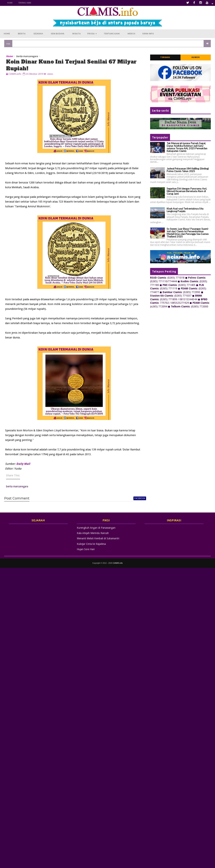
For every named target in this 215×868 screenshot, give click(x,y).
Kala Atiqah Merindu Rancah (93, 533)
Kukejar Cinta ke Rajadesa (91, 544)
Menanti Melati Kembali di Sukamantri (98, 539)
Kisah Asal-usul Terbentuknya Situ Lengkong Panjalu (185, 210)
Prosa (92, 34)
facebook (138, 498)
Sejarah (38, 34)
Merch (131, 34)
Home (10, 3)
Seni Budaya (58, 34)
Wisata (76, 34)
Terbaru (165, 58)
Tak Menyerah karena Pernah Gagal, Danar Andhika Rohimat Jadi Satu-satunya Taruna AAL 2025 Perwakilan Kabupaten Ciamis (187, 147)
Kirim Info (148, 34)
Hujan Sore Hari (86, 549)
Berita (22, 34)
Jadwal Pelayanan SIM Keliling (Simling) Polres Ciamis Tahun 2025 (188, 170)
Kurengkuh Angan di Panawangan (96, 528)
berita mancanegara (27, 56)
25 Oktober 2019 (34, 74)
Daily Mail (23, 464)
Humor (196, 58)
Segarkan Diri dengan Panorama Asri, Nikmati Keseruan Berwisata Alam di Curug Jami (187, 191)
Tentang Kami (25, 3)
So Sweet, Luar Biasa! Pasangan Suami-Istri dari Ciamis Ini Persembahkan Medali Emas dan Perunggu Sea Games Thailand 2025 (188, 233)
